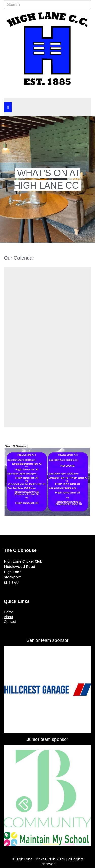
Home (8, 612)
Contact (10, 622)
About (8, 617)
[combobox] (48, 5)
